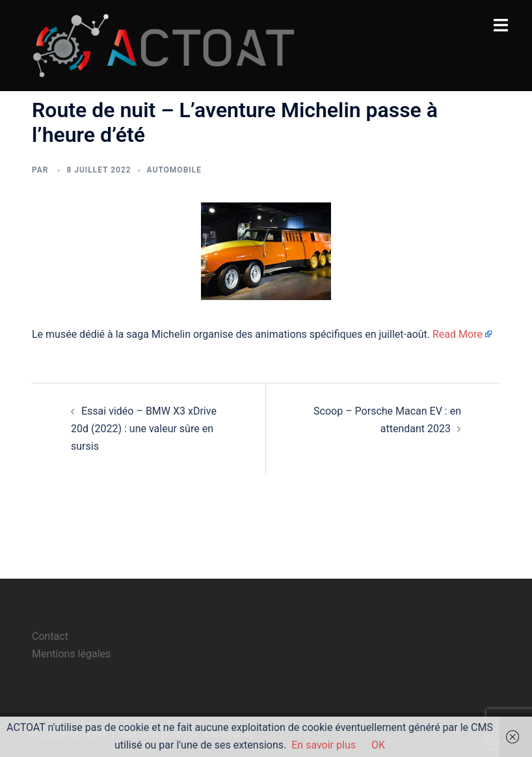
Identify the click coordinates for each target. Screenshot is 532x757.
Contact (50, 636)
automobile (174, 170)
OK (378, 745)
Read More (458, 334)
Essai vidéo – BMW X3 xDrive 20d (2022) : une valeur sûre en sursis (144, 429)
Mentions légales (71, 654)
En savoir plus (324, 745)
